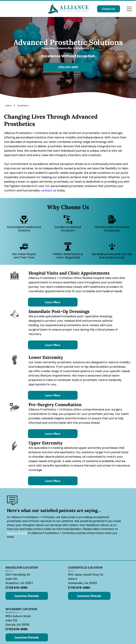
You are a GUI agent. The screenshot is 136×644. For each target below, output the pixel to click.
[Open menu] (129, 9)
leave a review (17, 533)
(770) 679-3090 (16, 588)
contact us (49, 190)
